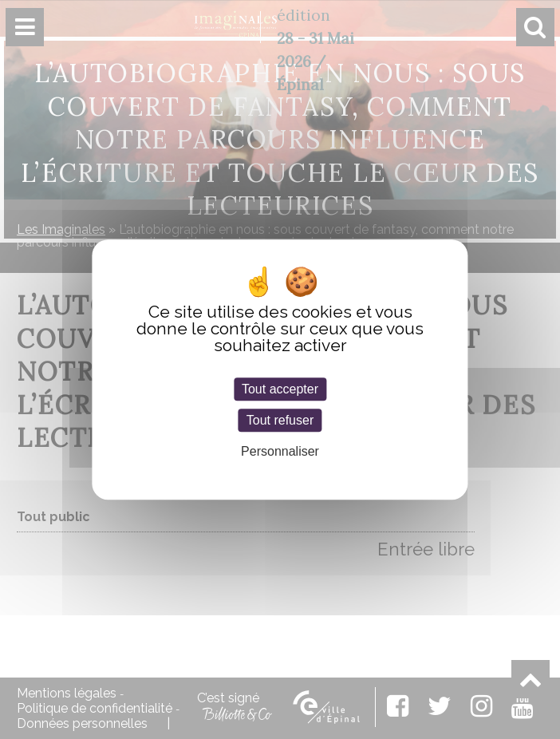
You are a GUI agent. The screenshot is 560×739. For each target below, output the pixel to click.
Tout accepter (280, 389)
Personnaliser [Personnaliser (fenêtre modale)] (280, 452)
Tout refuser (280, 420)
